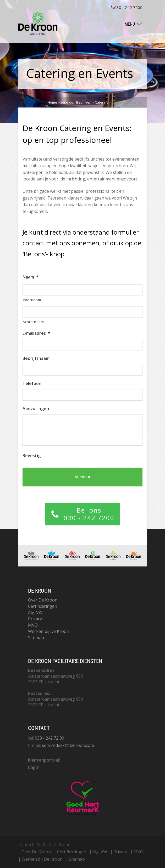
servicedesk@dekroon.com (68, 745)
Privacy (35, 619)
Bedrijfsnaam (36, 358)
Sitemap (36, 638)
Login (34, 767)
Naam (31, 277)
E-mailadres (36, 333)
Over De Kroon (43, 600)
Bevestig (32, 456)
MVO (33, 625)
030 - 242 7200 (127, 7)
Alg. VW (35, 612)
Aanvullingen (36, 409)
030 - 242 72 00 (49, 738)
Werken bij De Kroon (49, 631)
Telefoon (32, 384)
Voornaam (32, 300)
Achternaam (33, 322)
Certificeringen (43, 606)
